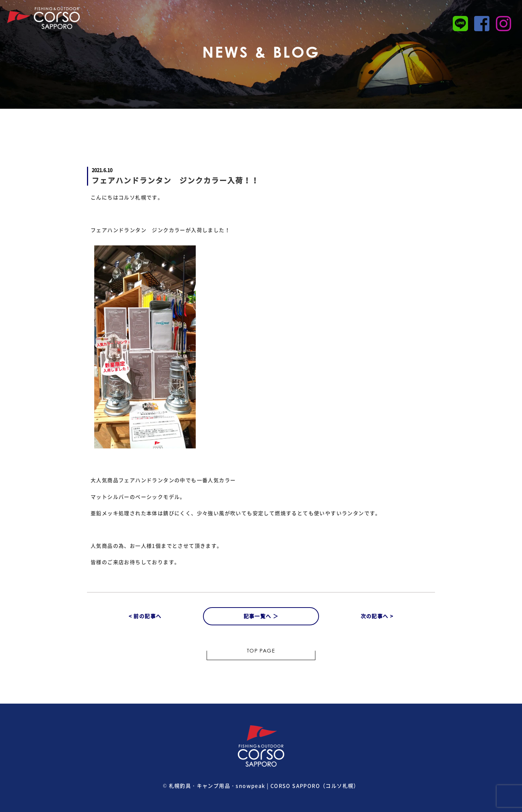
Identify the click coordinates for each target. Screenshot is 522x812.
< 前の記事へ (145, 616)
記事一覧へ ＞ (261, 616)
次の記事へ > (377, 616)
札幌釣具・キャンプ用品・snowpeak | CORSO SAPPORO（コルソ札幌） (264, 786)
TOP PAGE (261, 651)
